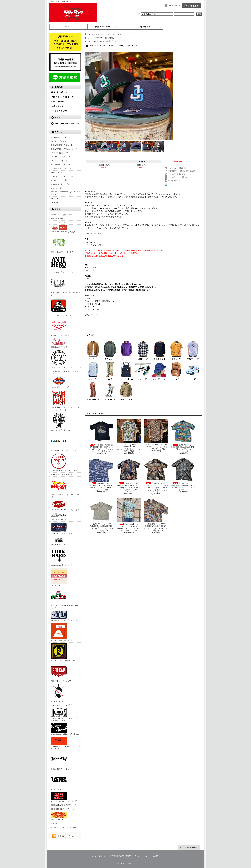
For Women (55, 198)
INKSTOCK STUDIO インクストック (65, 505)
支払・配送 (103, 856)
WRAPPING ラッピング (61, 137)
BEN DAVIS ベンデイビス (61, 307)
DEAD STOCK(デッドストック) (63, 809)
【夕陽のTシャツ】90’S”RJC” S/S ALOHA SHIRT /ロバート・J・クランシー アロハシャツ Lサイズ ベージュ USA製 (156, 475)
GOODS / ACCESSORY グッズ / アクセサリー (65, 193)
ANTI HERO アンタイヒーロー (63, 264)
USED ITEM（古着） (59, 222)
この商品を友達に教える (178, 174)
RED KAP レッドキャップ (61, 673)
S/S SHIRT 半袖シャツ (60, 161)
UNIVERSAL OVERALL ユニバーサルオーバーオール (65, 743)
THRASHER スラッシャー (61, 761)
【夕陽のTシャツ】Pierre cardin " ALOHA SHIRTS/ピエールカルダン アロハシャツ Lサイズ (183, 474)
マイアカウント (174, 6)
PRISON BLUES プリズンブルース (64, 616)
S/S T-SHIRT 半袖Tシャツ (61, 164)
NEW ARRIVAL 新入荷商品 (61, 215)
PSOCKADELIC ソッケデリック (63, 652)
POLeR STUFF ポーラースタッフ (64, 632)
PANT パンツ (57, 172)
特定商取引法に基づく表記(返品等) (182, 171)
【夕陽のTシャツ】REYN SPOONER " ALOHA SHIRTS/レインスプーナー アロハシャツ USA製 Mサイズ (156, 515)
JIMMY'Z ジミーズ (59, 541)
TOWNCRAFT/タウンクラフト (63, 705)
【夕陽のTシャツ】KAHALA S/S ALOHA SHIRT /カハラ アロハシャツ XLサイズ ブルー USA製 (101, 474)
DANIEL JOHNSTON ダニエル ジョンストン (65, 372)
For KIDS (54, 202)
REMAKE (54, 824)
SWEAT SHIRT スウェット (62, 145)
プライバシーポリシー (142, 856)
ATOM (72, 836)
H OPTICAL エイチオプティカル (63, 474)
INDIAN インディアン (59, 516)
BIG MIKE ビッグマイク (60, 327)
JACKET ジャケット (60, 141)
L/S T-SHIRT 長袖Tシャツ (61, 157)
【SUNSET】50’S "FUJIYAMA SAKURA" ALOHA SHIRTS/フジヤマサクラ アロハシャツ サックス (129, 515)
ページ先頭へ (189, 847)
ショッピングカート (192, 6)
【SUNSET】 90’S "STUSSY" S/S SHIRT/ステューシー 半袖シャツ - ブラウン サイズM (156, 435)
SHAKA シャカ (59, 693)
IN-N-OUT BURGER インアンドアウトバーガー (66, 488)
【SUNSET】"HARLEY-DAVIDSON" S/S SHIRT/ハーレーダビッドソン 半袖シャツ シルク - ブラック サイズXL (101, 436)
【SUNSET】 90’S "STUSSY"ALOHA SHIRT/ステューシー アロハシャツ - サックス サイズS (129, 436)
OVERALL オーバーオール (62, 176)
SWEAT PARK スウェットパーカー (65, 149)
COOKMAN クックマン (60, 343)
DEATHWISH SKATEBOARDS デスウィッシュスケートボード (66, 400)
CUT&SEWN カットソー (61, 168)
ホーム (68, 27)
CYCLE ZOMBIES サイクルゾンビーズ (66, 359)
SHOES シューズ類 (59, 180)
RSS (62, 836)
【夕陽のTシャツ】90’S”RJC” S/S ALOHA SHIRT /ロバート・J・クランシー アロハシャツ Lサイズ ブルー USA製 (129, 475)
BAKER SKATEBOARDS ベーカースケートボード (66, 285)
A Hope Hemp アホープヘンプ (62, 244)
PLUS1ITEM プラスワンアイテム (64, 828)
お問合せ (144, 27)
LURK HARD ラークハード (61, 557)
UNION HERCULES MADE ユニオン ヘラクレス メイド (65, 715)
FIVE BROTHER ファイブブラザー (64, 442)
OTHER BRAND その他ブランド (63, 805)
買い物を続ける (174, 180)
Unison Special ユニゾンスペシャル (65, 729)
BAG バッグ (56, 188)
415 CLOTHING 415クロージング (64, 797)
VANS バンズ (59, 781)
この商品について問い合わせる (180, 177)
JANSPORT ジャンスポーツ (61, 528)
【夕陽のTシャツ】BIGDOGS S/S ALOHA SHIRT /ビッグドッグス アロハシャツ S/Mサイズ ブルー (183, 436)
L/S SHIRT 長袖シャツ (59, 153)
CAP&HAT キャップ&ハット (63, 184)
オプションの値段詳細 (177, 168)
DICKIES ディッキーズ (60, 382)
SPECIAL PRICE (59, 816)
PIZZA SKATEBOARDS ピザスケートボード (65, 598)
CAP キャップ (124, 34)
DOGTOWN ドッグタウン (61, 422)
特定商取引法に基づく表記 (120, 856)
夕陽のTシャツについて (106, 27)
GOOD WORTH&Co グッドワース (64, 462)
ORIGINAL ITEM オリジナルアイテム (65, 229)
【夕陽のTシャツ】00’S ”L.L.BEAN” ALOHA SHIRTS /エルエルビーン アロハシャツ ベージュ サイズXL (101, 515)
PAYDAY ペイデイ (59, 577)
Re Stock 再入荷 (57, 218)
